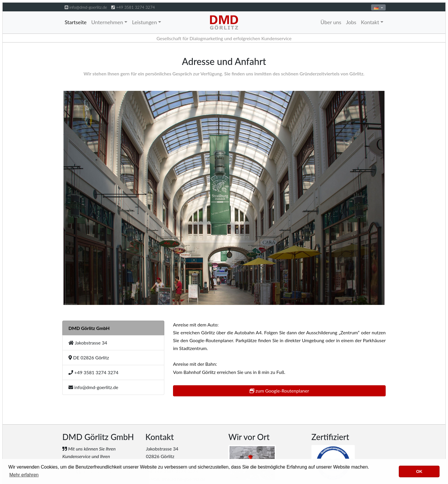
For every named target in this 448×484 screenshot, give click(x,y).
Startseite (76, 22)
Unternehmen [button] (107, 22)
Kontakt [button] (370, 22)
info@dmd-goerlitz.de (88, 7)
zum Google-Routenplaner (279, 391)
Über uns (331, 22)
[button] (378, 7)
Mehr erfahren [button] (24, 475)
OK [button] (419, 471)
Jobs (351, 22)
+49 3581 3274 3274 (135, 7)
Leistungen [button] (144, 22)
